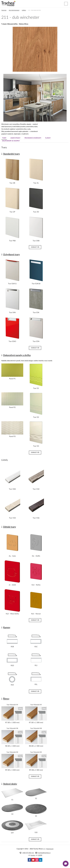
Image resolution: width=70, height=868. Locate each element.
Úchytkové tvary (11, 255)
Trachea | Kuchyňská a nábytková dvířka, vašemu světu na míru (9, 3)
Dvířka (24, 10)
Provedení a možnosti (33, 138)
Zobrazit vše (35, 247)
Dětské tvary (10, 527)
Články (48, 138)
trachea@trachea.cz (44, 853)
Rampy (7, 628)
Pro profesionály (14, 10)
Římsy (6, 699)
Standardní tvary (11, 154)
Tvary (4, 138)
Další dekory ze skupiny (11, 141)
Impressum (50, 849)
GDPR (40, 855)
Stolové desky (10, 784)
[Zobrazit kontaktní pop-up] (66, 864)
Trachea (4, 10)
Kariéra (33, 855)
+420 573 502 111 (28, 853)
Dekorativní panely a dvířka (17, 355)
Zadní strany (15, 138)
